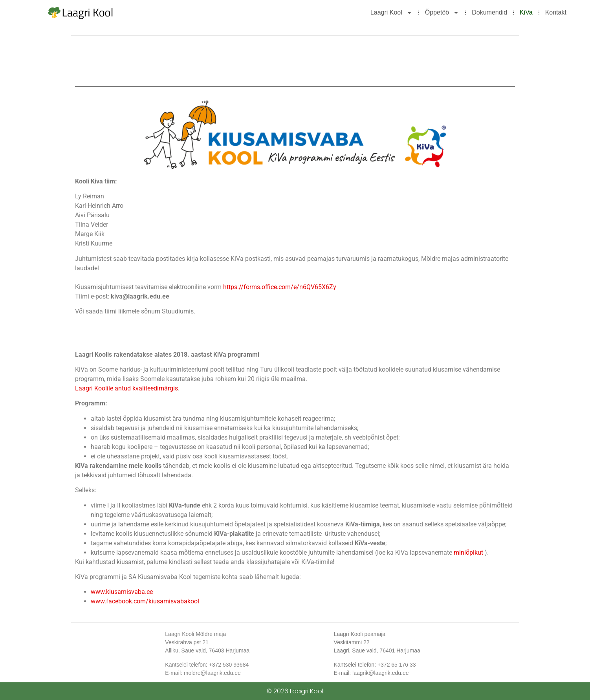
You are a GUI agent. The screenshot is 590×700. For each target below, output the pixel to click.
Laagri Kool (391, 13)
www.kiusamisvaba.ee (122, 592)
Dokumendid (489, 12)
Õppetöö (442, 13)
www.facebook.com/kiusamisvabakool (145, 601)
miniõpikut (469, 552)
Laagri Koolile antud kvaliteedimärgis (126, 388)
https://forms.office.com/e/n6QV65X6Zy (280, 287)
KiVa (526, 12)
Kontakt (556, 12)
